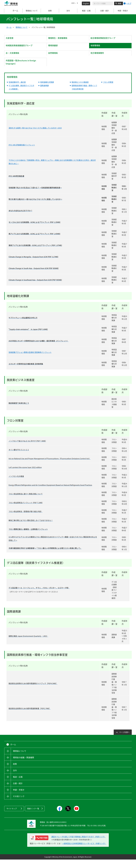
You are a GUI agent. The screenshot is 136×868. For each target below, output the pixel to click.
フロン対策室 (108, 91)
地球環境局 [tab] (97, 49)
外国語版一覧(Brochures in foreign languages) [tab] (23, 69)
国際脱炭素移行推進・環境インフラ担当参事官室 (84, 96)
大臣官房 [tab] (11, 39)
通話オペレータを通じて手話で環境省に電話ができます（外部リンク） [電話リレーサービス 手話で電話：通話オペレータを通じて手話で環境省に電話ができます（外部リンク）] (79, 845)
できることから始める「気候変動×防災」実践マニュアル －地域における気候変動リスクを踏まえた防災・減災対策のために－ (52, 170)
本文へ (74, 3)
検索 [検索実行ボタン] (120, 3)
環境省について (22, 27)
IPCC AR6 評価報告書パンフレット (22, 153)
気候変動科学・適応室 (17, 91)
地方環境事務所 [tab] (99, 58)
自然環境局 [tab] (54, 58)
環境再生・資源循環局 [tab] (59, 39)
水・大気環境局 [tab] (14, 58)
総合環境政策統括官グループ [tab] (105, 39)
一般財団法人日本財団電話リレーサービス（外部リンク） (84, 852)
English (86, 3)
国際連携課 (44, 94)
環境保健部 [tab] (54, 49)
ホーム (13, 11)
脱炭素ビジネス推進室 (80, 91)
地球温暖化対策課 (47, 91)
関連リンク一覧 (33, 817)
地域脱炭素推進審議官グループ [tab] (21, 49)
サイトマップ (12, 817)
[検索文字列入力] (103, 3)
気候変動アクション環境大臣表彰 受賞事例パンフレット (30, 361)
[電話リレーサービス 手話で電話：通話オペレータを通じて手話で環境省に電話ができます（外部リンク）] (39, 846)
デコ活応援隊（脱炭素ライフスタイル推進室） (21, 96)
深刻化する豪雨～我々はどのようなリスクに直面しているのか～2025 (35, 136)
